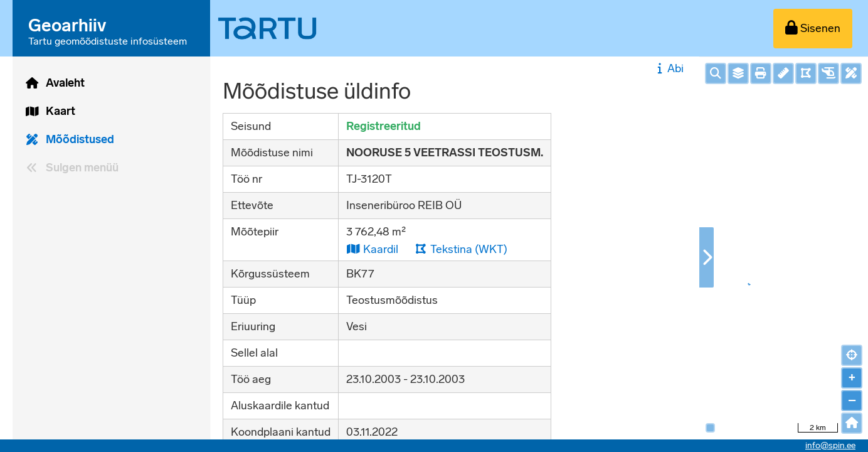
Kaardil (372, 249)
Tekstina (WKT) (461, 249)
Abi (669, 68)
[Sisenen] (813, 29)
